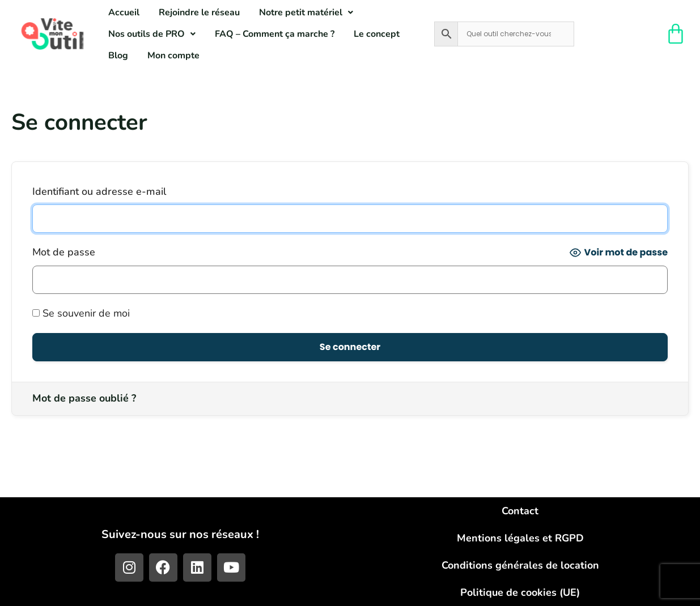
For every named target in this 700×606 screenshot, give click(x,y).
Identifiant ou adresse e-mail (99, 191)
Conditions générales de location (520, 565)
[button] (306, 12)
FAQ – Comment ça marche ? (275, 34)
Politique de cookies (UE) (520, 592)
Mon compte (173, 56)
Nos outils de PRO (152, 34)
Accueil (124, 12)
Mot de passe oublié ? (84, 398)
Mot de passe (64, 252)
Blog (118, 56)
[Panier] (676, 34)
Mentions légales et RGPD (520, 538)
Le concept (377, 34)
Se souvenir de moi (81, 313)
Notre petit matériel (306, 12)
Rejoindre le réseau (199, 12)
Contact (520, 511)
